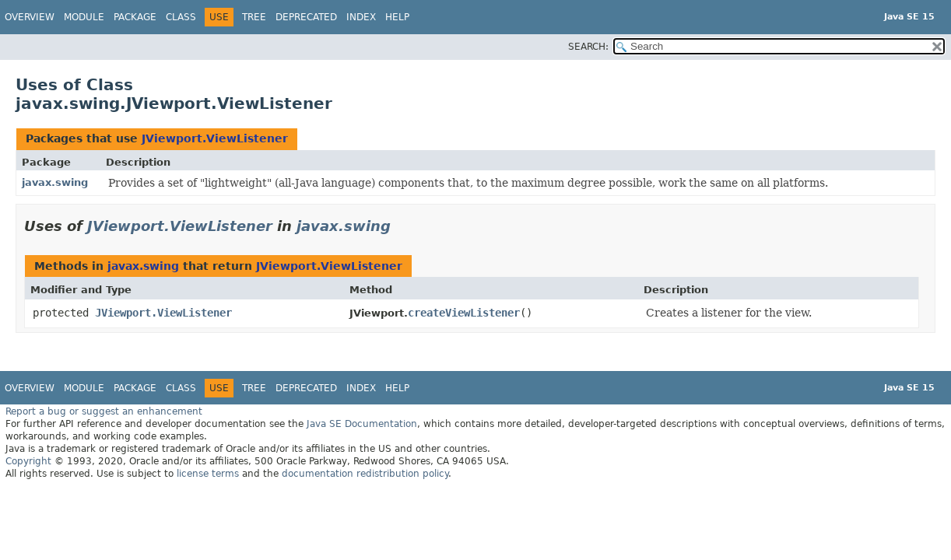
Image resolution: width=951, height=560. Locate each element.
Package (135, 17)
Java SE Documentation (362, 424)
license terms (208, 474)
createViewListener (464, 313)
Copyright (28, 461)
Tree (254, 17)
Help (397, 17)
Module (84, 17)
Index (361, 17)
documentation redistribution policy (365, 474)
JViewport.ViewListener (215, 138)
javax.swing (55, 182)
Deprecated (306, 17)
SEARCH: (588, 47)
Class (181, 17)
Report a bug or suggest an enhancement (104, 411)
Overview (30, 17)
